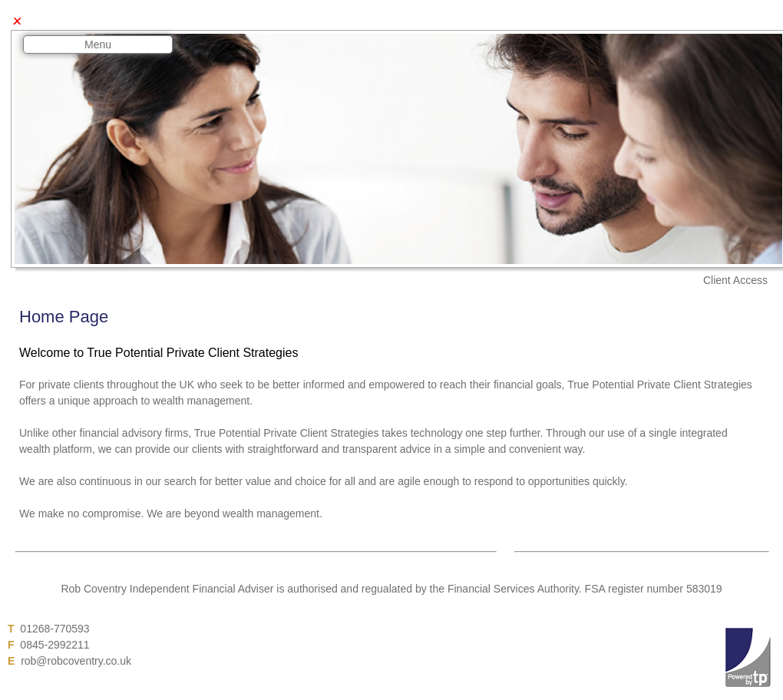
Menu (98, 45)
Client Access (735, 280)
